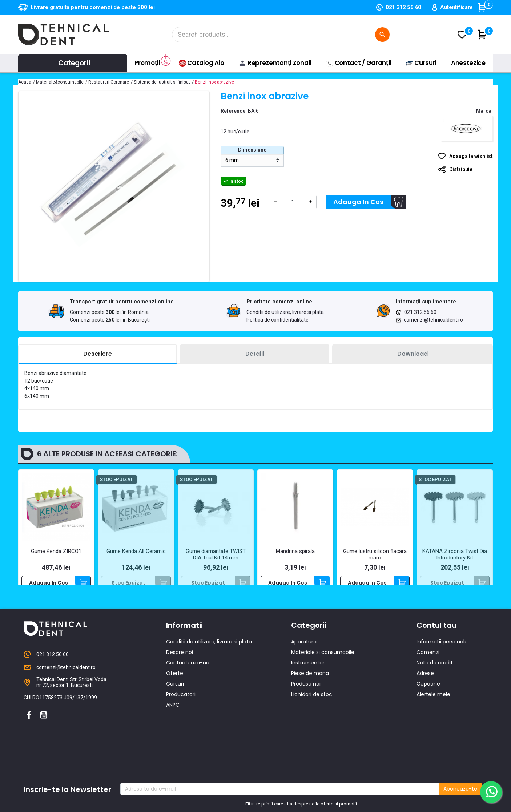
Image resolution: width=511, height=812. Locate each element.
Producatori (181, 708)
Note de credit (435, 676)
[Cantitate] (293, 202)
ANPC (173, 718)
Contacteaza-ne (188, 676)
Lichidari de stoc (312, 708)
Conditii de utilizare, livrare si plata (285, 312)
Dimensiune (252, 150)
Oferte (175, 687)
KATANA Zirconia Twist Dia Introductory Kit (455, 554)
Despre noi (180, 666)
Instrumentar (308, 676)
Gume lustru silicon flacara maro (375, 554)
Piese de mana (310, 687)
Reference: (234, 111)
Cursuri (175, 697)
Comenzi (428, 666)
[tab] (98, 354)
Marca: (484, 111)
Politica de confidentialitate (277, 320)
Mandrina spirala (295, 551)
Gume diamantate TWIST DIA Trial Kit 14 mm (216, 554)
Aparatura (304, 655)
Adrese (425, 687)
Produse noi (306, 697)
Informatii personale (442, 655)
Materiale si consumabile (323, 666)
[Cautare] (281, 35)
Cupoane (428, 697)
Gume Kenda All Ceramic (136, 551)
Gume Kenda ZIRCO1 (56, 551)
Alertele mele (433, 708)
